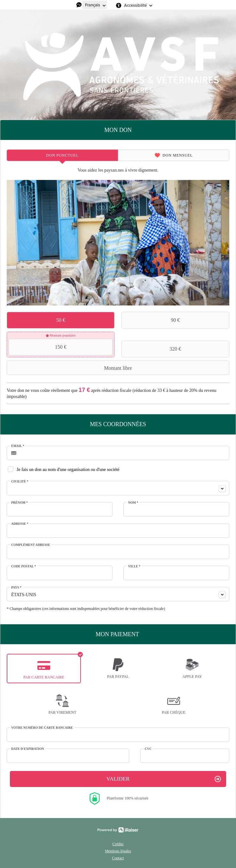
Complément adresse (31, 545)
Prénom (20, 503)
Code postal (24, 566)
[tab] (62, 155)
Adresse (20, 524)
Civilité (20, 481)
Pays (16, 587)
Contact (118, 858)
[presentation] (62, 155)
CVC (148, 749)
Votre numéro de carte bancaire (42, 728)
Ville (134, 566)
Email (18, 446)
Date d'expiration (28, 749)
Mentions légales (118, 851)
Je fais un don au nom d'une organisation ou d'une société (68, 470)
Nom (133, 503)
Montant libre (70, 368)
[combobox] (118, 488)
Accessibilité (135, 5)
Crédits (118, 844)
